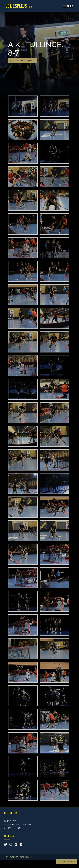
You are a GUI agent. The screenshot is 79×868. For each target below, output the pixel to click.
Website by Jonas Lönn (21, 857)
